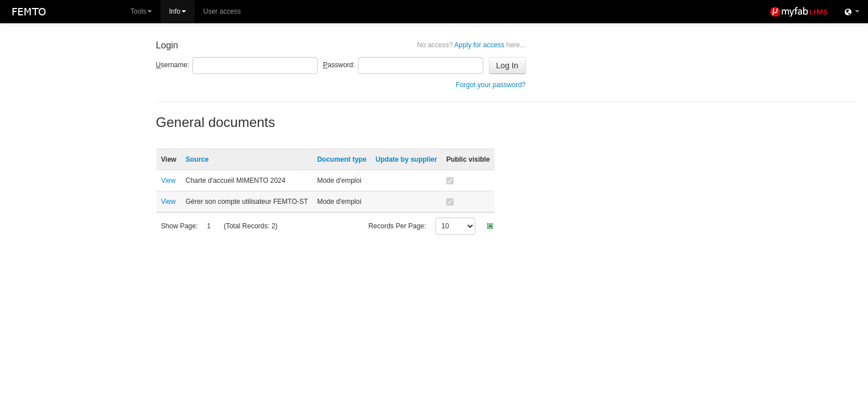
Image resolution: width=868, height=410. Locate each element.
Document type (342, 159)
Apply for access (472, 45)
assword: (339, 65)
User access (222, 11)
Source (197, 159)
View (168, 181)
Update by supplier (406, 159)
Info (178, 11)
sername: (173, 65)
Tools (141, 11)
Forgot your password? (491, 85)
